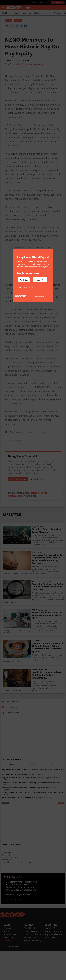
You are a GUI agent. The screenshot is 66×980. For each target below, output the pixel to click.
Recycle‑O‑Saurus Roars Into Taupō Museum (18, 829)
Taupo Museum (47, 829)
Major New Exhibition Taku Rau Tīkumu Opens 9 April (21, 809)
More (61, 834)
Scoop (8, 20)
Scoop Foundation (33, 965)
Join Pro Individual (18, 510)
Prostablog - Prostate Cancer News (16, 893)
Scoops (16, 13)
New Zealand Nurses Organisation (32, 64)
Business (57, 13)
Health (18, 20)
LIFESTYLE (12, 546)
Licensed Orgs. (52, 959)
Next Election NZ (32, 969)
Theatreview (7, 886)
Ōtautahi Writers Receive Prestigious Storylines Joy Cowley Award (26, 819)
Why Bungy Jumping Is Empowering (15, 806)
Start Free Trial (58, 2)
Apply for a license (53, 965)
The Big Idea (7, 891)
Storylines (6, 820)
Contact (7, 959)
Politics (37, 13)
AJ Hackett (39, 806)
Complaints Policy (33, 972)
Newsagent (9, 969)
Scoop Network (31, 962)
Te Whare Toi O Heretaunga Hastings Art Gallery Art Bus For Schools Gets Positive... (32, 814)
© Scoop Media (11, 978)
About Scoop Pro (53, 962)
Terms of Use (51, 969)
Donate (7, 972)
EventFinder (7, 884)
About (7, 962)
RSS (5, 834)
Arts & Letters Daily (10, 888)
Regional (47, 13)
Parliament (27, 13)
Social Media (30, 959)
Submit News (10, 965)
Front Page (6, 13)
